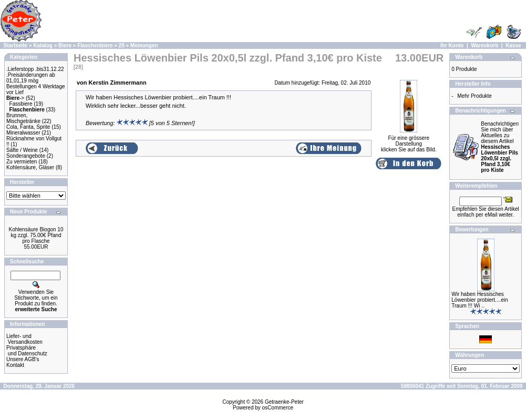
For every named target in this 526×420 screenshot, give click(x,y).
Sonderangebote (26, 156)
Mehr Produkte (475, 96)
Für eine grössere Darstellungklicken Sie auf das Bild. (409, 141)
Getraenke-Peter (284, 402)
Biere (65, 45)
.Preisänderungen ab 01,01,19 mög (31, 78)
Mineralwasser (23, 133)
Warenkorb (484, 45)
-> (15, 98)
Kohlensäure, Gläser (30, 167)
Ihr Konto (452, 45)
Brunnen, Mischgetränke (23, 118)
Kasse (513, 45)
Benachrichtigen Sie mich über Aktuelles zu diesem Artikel (500, 147)
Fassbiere (21, 104)
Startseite (16, 45)
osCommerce (278, 408)
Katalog (43, 45)
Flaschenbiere (95, 45)
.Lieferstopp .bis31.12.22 (35, 69)
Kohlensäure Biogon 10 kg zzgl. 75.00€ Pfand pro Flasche (36, 235)
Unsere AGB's (23, 359)
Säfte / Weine (22, 150)
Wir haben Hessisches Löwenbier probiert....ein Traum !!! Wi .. (479, 300)
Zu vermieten (22, 162)
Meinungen (144, 45)
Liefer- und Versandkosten (24, 339)
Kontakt (15, 365)
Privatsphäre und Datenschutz (27, 351)
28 (122, 45)
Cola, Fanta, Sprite (28, 127)
